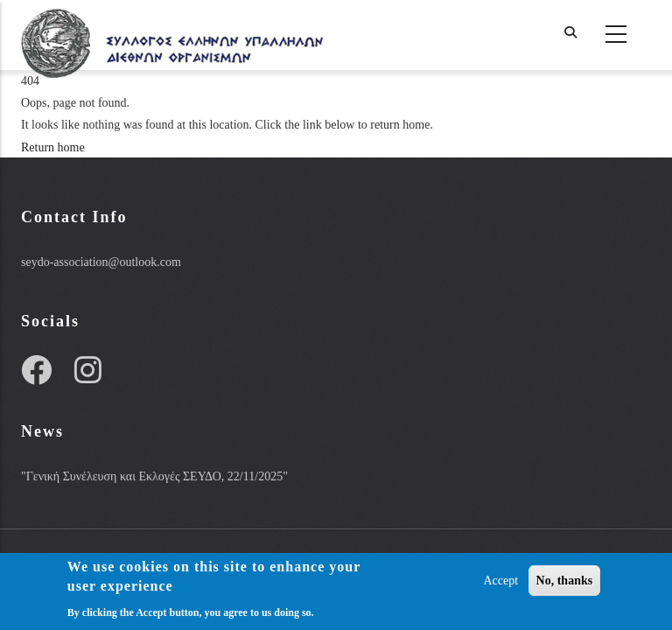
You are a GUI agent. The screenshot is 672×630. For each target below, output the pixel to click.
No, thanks (565, 582)
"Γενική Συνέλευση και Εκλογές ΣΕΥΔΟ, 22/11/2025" (154, 476)
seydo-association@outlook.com (101, 262)
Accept (500, 582)
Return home (53, 147)
